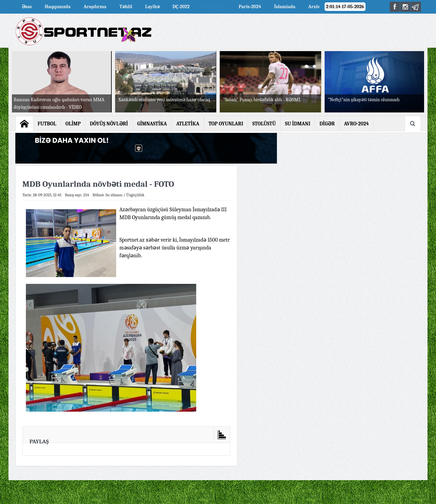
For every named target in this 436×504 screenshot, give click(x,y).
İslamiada (285, 7)
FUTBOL (47, 124)
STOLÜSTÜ (264, 124)
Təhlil (126, 7)
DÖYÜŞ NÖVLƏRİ (109, 124)
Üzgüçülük (135, 195)
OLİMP (73, 124)
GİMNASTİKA (152, 124)
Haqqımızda (58, 7)
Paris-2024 (250, 7)
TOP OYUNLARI (226, 124)
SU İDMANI (298, 124)
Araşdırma (95, 7)
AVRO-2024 (214, 7)
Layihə (152, 7)
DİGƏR (327, 124)
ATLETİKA (188, 124)
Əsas (27, 7)
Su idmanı (114, 195)
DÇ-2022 (181, 7)
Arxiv (314, 7)
